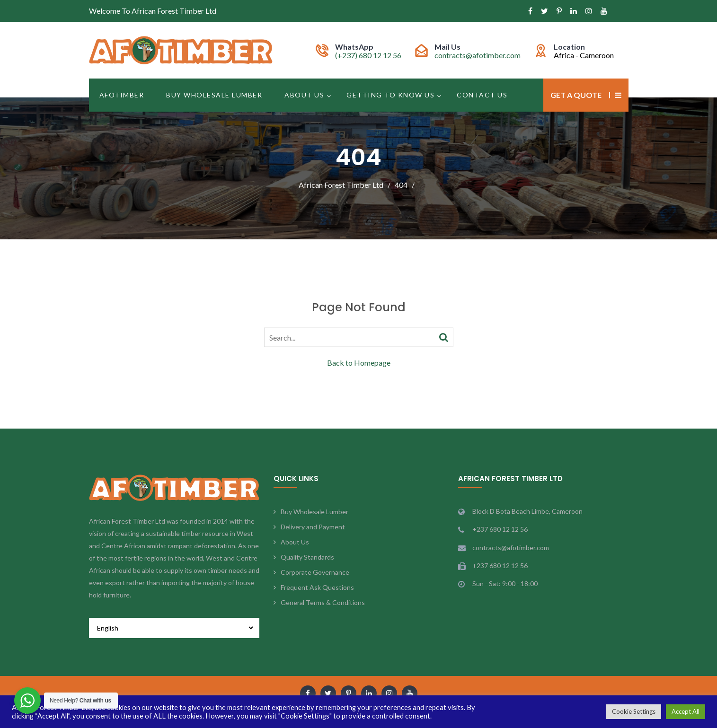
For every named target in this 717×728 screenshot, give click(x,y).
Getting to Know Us (390, 95)
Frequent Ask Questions (317, 587)
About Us (304, 95)
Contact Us (482, 95)
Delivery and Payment (313, 527)
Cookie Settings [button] (634, 711)
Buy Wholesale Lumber (214, 95)
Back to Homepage (359, 362)
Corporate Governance (315, 572)
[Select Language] (174, 628)
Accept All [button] (686, 711)
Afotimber (122, 95)
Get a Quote (576, 95)
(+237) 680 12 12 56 (368, 55)
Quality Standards (307, 557)
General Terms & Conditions (323, 602)
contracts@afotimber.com (478, 55)
